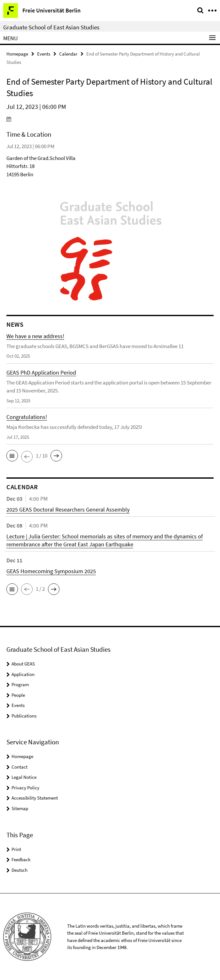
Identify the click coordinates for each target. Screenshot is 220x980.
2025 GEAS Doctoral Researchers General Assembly (68, 509)
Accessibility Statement (35, 798)
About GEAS (23, 664)
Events (44, 54)
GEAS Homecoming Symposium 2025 (51, 571)
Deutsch (20, 870)
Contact (20, 767)
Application (23, 674)
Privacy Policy (25, 788)
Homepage (17, 54)
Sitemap (20, 808)
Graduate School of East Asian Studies (51, 27)
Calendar (68, 54)
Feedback (21, 859)
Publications (24, 716)
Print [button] (16, 849)
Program (20, 684)
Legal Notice (24, 777)
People (18, 695)
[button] (12, 456)
